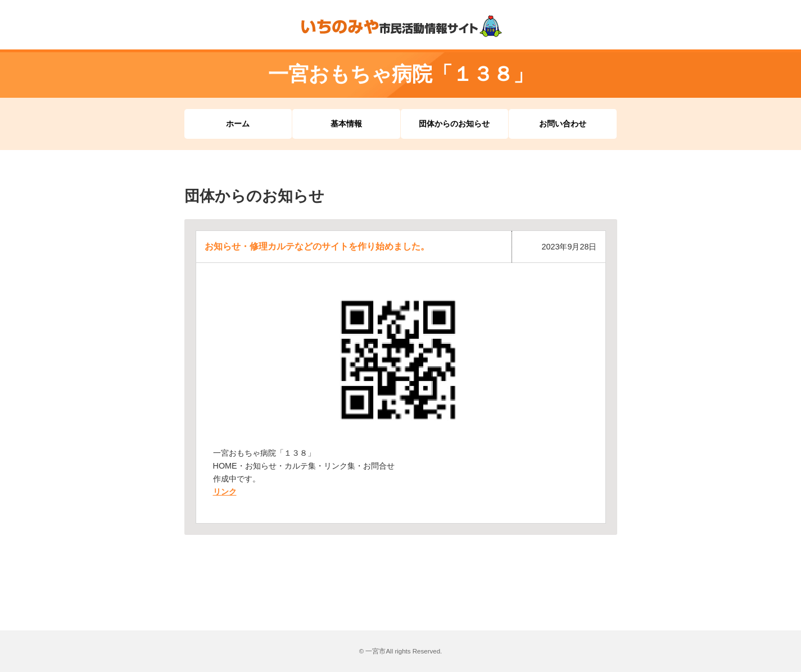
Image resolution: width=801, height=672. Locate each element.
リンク (225, 492)
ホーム (238, 124)
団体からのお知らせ (454, 124)
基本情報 (346, 124)
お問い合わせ (563, 124)
